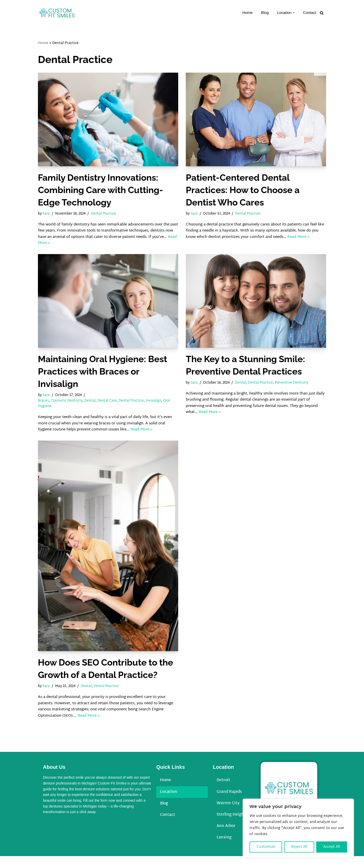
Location (169, 803)
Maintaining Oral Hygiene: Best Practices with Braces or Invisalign (103, 375)
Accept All (332, 847)
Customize (266, 847)
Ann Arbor (227, 838)
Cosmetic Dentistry (69, 405)
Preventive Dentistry (300, 387)
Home (245, 13)
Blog (263, 13)
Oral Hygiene (49, 411)
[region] (298, 828)
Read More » (84, 247)
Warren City (229, 814)
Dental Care (111, 405)
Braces (44, 405)
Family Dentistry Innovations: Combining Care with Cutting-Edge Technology (100, 190)
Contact (309, 13)
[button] (293, 13)
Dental (93, 405)
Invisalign (161, 405)
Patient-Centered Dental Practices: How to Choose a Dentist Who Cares (243, 190)
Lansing (224, 849)
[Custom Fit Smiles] (57, 13)
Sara (47, 214)
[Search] (322, 13)
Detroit (224, 791)
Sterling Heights (233, 826)
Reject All (299, 847)
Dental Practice (109, 214)
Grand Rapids (230, 803)
